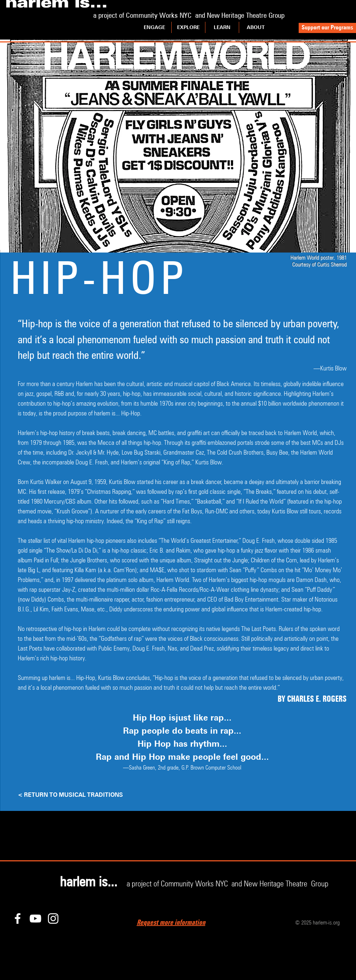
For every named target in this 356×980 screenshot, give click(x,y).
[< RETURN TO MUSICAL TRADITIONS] (90, 795)
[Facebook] (18, 919)
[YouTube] (35, 919)
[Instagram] (53, 919)
